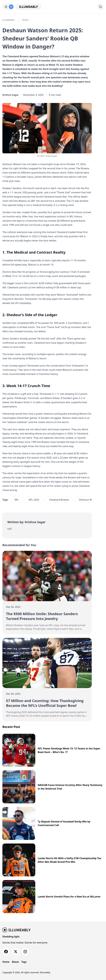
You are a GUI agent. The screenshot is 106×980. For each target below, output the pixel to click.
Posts (25, 20)
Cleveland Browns (59, 500)
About (15, 962)
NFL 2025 (34, 500)
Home (6, 962)
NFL (17, 500)
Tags (24, 962)
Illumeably (28, 7)
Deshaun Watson (89, 500)
